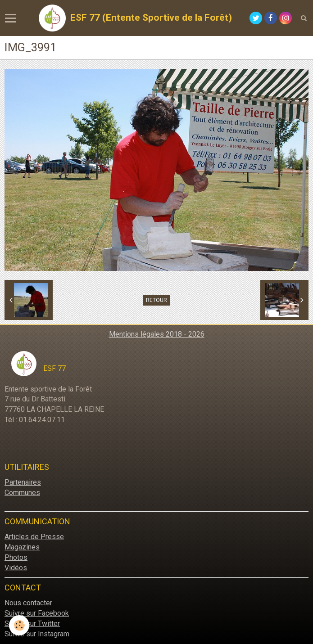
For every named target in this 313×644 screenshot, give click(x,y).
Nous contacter (28, 603)
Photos (16, 557)
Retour (156, 300)
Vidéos (16, 568)
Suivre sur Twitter (32, 624)
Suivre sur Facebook (37, 613)
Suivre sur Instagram (37, 634)
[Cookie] (19, 625)
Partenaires (23, 482)
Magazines (22, 547)
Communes (22, 493)
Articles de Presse (34, 537)
